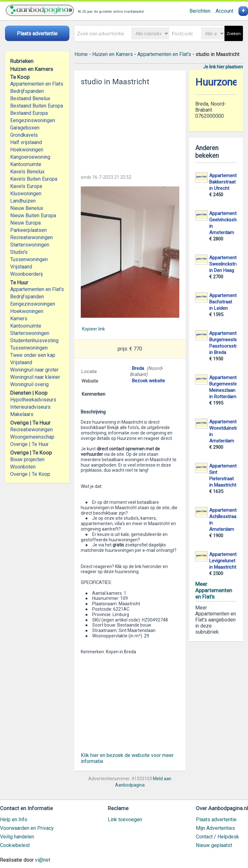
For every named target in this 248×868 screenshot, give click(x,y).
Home (81, 54)
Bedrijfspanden (27, 91)
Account (224, 11)
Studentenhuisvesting (34, 340)
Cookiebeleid (15, 845)
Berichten (200, 11)
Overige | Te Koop (30, 474)
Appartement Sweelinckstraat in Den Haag (226, 264)
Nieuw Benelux (27, 208)
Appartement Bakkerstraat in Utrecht (223, 182)
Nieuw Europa (25, 223)
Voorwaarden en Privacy (27, 828)
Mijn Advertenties (215, 828)
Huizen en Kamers (113, 54)
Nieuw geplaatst (214, 845)
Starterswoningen (30, 245)
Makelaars (22, 414)
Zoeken (234, 34)
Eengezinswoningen (33, 120)
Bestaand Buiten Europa (37, 106)
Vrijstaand (21, 267)
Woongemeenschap (32, 437)
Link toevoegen (125, 819)
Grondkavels (24, 135)
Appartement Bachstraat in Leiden (223, 302)
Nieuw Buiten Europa (33, 215)
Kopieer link (93, 329)
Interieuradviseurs (30, 407)
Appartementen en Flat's (37, 289)
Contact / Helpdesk (217, 837)
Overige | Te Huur (29, 444)
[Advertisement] (130, 128)
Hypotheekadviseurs (33, 400)
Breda (138, 368)
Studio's (19, 252)
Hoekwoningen (27, 150)
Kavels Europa (26, 186)
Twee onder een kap (33, 355)
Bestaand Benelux (30, 98)
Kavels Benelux (27, 172)
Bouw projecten (27, 459)
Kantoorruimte (26, 164)
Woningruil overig (29, 384)
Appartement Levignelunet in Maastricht (223, 561)
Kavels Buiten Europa (34, 179)
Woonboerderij (26, 274)
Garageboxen (25, 128)
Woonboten (23, 467)
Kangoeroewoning (30, 157)
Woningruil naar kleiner (35, 377)
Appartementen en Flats (37, 84)
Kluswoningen (26, 194)
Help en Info (14, 819)
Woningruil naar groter (34, 370)
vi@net (43, 860)
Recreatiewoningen (31, 237)
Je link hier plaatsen (223, 67)
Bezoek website (148, 381)
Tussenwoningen (29, 259)
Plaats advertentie (216, 819)
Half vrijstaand (26, 142)
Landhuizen (23, 201)
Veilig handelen (17, 837)
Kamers (19, 319)
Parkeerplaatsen (28, 230)
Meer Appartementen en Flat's (214, 590)
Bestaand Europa (29, 113)
